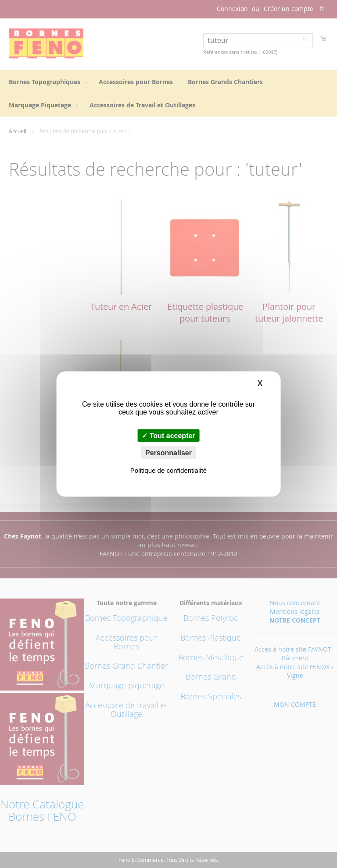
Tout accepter (168, 436)
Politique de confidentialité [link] (168, 470)
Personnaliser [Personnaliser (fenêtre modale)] (168, 453)
